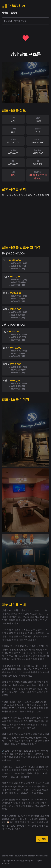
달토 (24, 21)
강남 (10, 21)
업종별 (14, 12)
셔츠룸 (17, 21)
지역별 (5, 12)
